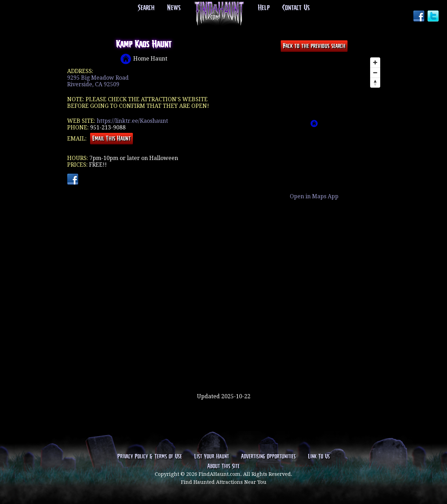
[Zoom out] (375, 73)
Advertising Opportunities (268, 457)
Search (146, 8)
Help (264, 8)
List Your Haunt (211, 457)
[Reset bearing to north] (375, 83)
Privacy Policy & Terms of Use (150, 457)
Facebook (420, 17)
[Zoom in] (375, 62)
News (174, 8)
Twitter (434, 17)
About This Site (223, 466)
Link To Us (319, 457)
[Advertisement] (224, 370)
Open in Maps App (314, 196)
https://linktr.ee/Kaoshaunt (132, 121)
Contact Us (296, 8)
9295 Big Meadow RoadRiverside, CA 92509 (98, 81)
